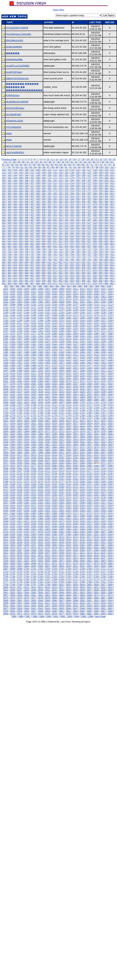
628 (38, 239)
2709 (89, 569)
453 (66, 215)
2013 (34, 455)
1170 (68, 315)
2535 (103, 540)
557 (89, 228)
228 (38, 186)
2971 (20, 614)
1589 (89, 384)
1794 (68, 418)
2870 (96, 595)
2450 (68, 527)
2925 (34, 606)
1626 (13, 392)
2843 (20, 593)
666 (27, 244)
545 (21, 228)
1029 (89, 291)
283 (10, 194)
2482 (68, 532)
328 (38, 199)
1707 (20, 405)
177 (89, 178)
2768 (54, 579)
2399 (47, 519)
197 (89, 180)
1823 (47, 424)
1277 (34, 334)
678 (95, 244)
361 (112, 202)
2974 (40, 614)
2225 (61, 490)
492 (61, 220)
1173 (89, 315)
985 (23, 286)
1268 (82, 331)
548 (38, 228)
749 (44, 254)
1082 (13, 302)
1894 (96, 434)
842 (4, 268)
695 (78, 246)
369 (44, 204)
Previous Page (9, 159)
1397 (89, 352)
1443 (75, 360)
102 (4, 170)
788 (38, 260)
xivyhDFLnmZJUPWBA (18, 66)
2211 (75, 487)
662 (4, 244)
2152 (110, 476)
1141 (89, 310)
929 (44, 278)
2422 (96, 521)
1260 (27, 331)
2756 (82, 577)
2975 (47, 614)
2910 (40, 603)
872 (61, 270)
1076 (82, 299)
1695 (47, 402)
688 (38, 246)
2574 (40, 548)
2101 (89, 468)
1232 (54, 326)
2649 (6, 561)
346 (27, 202)
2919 (103, 603)
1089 (61, 302)
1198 (40, 320)
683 (10, 246)
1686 (96, 400)
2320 (54, 505)
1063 (103, 297)
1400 (110, 352)
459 (101, 215)
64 (61, 165)
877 (89, 270)
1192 (110, 318)
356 (84, 202)
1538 (68, 376)
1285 (89, 334)
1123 (75, 307)
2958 (40, 611)
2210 (68, 487)
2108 (27, 471)
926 (27, 278)
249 (44, 188)
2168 (110, 479)
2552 (110, 542)
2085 (89, 466)
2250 (13, 495)
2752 (54, 577)
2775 (103, 579)
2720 (54, 571)
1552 (54, 379)
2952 (110, 608)
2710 (96, 569)
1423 (47, 357)
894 (72, 273)
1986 (68, 450)
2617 (6, 556)
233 (66, 186)
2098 (68, 468)
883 (10, 273)
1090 (68, 302)
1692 (27, 402)
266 (27, 191)
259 (101, 188)
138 (95, 173)
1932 (27, 442)
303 (10, 196)
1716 (82, 405)
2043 (20, 460)
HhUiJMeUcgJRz (15, 40)
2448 (54, 527)
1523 (75, 373)
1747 (75, 410)
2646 (96, 558)
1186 (68, 318)
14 (66, 159)
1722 (13, 408)
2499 (75, 534)
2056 (110, 460)
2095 (47, 468)
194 (72, 180)
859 (101, 268)
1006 (40, 289)
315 (78, 196)
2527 (47, 540)
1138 (68, 310)
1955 (75, 445)
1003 (20, 289)
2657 (61, 561)
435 (78, 212)
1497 (6, 371)
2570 (13, 548)
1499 (20, 371)
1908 (82, 437)
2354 (68, 511)
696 (84, 246)
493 (66, 220)
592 (61, 233)
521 (112, 223)
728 (38, 252)
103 (10, 170)
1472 (54, 365)
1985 (61, 450)
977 (89, 283)
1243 (20, 328)
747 (32, 254)
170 (49, 178)
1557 (89, 379)
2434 (68, 524)
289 (44, 194)
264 (15, 191)
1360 (54, 347)
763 (10, 257)
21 (96, 159)
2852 (82, 593)
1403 (20, 355)
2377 (6, 516)
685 (21, 246)
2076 (27, 466)
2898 (68, 601)
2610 (68, 553)
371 (55, 204)
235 (78, 186)
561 (112, 228)
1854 (40, 429)
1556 (82, 379)
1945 (6, 445)
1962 (13, 447)
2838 (96, 590)
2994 (77, 616)
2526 (40, 540)
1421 (34, 357)
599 (101, 233)
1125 (89, 307)
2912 (54, 603)
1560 (110, 379)
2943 (47, 608)
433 (66, 212)
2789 (89, 582)
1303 (103, 336)
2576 (54, 548)
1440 (54, 360)
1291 (20, 336)
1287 (103, 334)
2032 (54, 458)
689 (44, 246)
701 (112, 246)
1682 (68, 400)
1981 (34, 450)
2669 (34, 564)
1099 (20, 305)
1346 (68, 344)
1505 (61, 371)
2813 (34, 587)
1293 (34, 336)
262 (4, 191)
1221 (89, 323)
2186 (13, 484)
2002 (68, 453)
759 (101, 254)
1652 (82, 394)
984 (17, 286)
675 (78, 244)
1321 (6, 342)
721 (112, 249)
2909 (34, 603)
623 (10, 239)
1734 (96, 408)
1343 (47, 344)
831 (55, 265)
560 (106, 228)
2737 (61, 574)
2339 (75, 508)
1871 (47, 431)
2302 (40, 503)
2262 (96, 495)
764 (15, 257)
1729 (61, 408)
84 (35, 167)
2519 (103, 537)
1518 (40, 373)
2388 (82, 516)
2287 (47, 500)
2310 (96, 503)
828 (38, 265)
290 (49, 194)
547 (32, 228)
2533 (89, 540)
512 (61, 223)
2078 (40, 466)
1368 (110, 347)
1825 (61, 424)
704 (15, 249)
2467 (75, 529)
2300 (27, 503)
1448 (110, 360)
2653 (34, 561)
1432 (110, 357)
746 (27, 254)
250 (49, 188)
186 (27, 180)
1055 (47, 297)
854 (72, 268)
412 (61, 210)
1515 (20, 373)
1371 (20, 350)
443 (10, 215)
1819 (20, 424)
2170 (13, 482)
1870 (40, 431)
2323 (75, 505)
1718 (96, 405)
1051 (20, 297)
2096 (54, 468)
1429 (89, 357)
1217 (61, 323)
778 (95, 257)
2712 (110, 569)
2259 (75, 495)
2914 (68, 603)
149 (44, 175)
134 (72, 173)
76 (114, 165)
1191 (103, 318)
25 (114, 159)
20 (92, 159)
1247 (47, 328)
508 (38, 223)
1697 (61, 402)
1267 (75, 331)
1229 (34, 326)
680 (106, 244)
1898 (13, 437)
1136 (54, 310)
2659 (75, 561)
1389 (34, 352)
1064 (110, 297)
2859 (20, 595)
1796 (82, 418)
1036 (27, 294)
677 (89, 244)
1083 (20, 302)
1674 (13, 400)
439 (101, 212)
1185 (61, 318)
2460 (27, 529)
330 (49, 199)
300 (106, 194)
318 (95, 196)
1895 (103, 434)
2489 (6, 534)
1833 (6, 426)
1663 (47, 397)
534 (72, 225)
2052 (82, 460)
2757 (89, 577)
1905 (61, 437)
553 (66, 228)
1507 (75, 371)
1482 (13, 368)
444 (15, 215)
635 (78, 239)
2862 (40, 595)
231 (55, 186)
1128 (110, 307)
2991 (56, 616)
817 (89, 262)
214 (72, 183)
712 (61, 249)
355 (78, 202)
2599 (103, 550)
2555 (20, 545)
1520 (54, 373)
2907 (20, 603)
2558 (40, 545)
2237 (34, 492)
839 (101, 265)
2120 (110, 471)
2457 (6, 529)
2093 (34, 468)
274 (72, 191)
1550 (40, 379)
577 (89, 231)
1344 (54, 344)
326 (27, 199)
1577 (6, 384)
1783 (103, 416)
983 (12, 286)
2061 (34, 463)
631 (55, 239)
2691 (75, 566)
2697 (6, 569)
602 (4, 236)
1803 (20, 421)
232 (61, 186)
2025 (6, 458)
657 (89, 241)
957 (89, 281)
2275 (75, 497)
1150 (40, 313)
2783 (47, 582)
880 (106, 270)
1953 (61, 445)
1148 (27, 313)
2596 (82, 550)
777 (89, 257)
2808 (110, 585)
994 (74, 286)
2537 (6, 542)
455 (78, 215)
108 (38, 170)
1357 (34, 347)
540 (106, 225)
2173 (34, 482)
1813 (89, 421)
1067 (20, 299)
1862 (96, 429)
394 (72, 207)
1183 (47, 318)
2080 (54, 466)
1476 (82, 365)
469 (44, 217)
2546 (68, 542)
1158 (96, 313)
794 (72, 260)
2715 (20, 571)
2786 (68, 582)
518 (95, 223)
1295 (47, 336)
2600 (110, 550)
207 (32, 183)
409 (44, 210)
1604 (82, 387)
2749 (34, 577)
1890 (68, 434)
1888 (54, 434)
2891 (20, 601)
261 (112, 188)
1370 (13, 350)
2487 (103, 532)
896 (84, 273)
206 (27, 183)
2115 (75, 471)
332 (61, 199)
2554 (13, 545)
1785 (6, 418)
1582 (40, 384)
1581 (34, 384)
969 (44, 283)
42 (76, 162)
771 (55, 257)
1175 (103, 315)
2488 (110, 532)
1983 (47, 450)
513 (66, 223)
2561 (61, 545)
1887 (47, 434)
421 (112, 210)
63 (56, 165)
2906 (13, 603)
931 (55, 278)
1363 (75, 347)
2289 (61, 500)
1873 (61, 431)
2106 (13, 471)
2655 (47, 561)
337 (89, 199)
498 (95, 220)
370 (49, 204)
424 (15, 212)
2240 (54, 492)
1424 (54, 357)
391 (55, 207)
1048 (110, 294)
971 (55, 283)
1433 (6, 360)
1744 (54, 410)
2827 (20, 590)
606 (27, 236)
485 (21, 220)
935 (78, 278)
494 (72, 220)
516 (84, 223)
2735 (47, 574)
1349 (89, 344)
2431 (47, 524)
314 (72, 196)
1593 (6, 387)
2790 (96, 582)
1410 (68, 355)
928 (38, 278)
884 (15, 273)
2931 (75, 606)
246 (27, 188)
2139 (20, 476)
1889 (61, 434)
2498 (68, 534)
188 (38, 180)
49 (107, 162)
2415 (47, 521)
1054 (40, 297)
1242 (13, 328)
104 (15, 170)
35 (45, 162)
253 (66, 188)
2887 (103, 598)
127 (32, 173)
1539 (75, 376)
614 (72, 236)
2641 (61, 558)
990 (52, 286)
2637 (34, 558)
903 (10, 276)
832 (61, 265)
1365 (89, 347)
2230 (96, 490)
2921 (6, 606)
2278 (96, 497)
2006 (96, 453)
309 (44, 196)
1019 (20, 291)
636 (84, 239)
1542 (96, 376)
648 (38, 241)
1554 (68, 379)
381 (112, 204)
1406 (40, 355)
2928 (54, 606)
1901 (34, 437)
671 (55, 244)
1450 (13, 363)
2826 (13, 590)
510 (49, 223)
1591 (103, 384)
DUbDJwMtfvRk (14, 47)
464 (15, 217)
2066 (68, 463)
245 (21, 188)
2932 (82, 606)
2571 (20, 548)
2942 (40, 608)
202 (4, 183)
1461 (89, 363)
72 (96, 165)
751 (55, 254)
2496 (54, 534)
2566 (96, 545)
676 (84, 244)
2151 (103, 476)
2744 (110, 574)
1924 (82, 439)
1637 (89, 392)
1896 (110, 434)
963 (10, 283)
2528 (54, 540)
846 (27, 268)
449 (44, 215)
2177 (61, 482)
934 (72, 278)
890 (49, 273)
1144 (110, 310)
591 (55, 233)
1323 (20, 342)
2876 (27, 598)
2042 (13, 460)
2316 (27, 505)
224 (15, 186)
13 (61, 159)
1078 (96, 299)
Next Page (100, 616)
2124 (27, 474)
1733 (89, 408)
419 (101, 210)
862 (4, 270)
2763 (20, 579)
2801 (61, 585)
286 (27, 194)
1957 (89, 445)
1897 (6, 437)
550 (49, 228)
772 (61, 257)
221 (112, 183)
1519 (47, 373)
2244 (82, 492)
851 (55, 268)
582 (4, 233)
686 (27, 246)
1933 (34, 442)
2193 (61, 484)
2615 (103, 553)
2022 (96, 455)
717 (89, 249)
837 (89, 265)
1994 (13, 453)
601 (112, 233)
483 (10, 220)
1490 (68, 368)
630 (49, 239)
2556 (27, 545)
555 (78, 228)
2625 (61, 556)
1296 (54, 336)
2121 (6, 474)
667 (32, 244)
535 (78, 225)
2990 (49, 616)
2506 (13, 537)
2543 (47, 542)
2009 (6, 455)
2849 (61, 593)
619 (101, 236)
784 (15, 260)
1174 (96, 315)
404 (15, 210)
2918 (96, 603)
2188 (27, 484)
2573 (34, 548)
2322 (68, 505)
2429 (34, 524)
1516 (27, 373)
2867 (75, 595)
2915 (75, 603)
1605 (89, 387)
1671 (103, 397)
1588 (82, 384)
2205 (34, 487)
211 (55, 183)
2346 (13, 511)
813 (66, 262)
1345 (61, 344)
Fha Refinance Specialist (19, 34)
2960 (54, 611)
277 (89, 191)
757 (89, 254)
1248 (54, 328)
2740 (82, 574)
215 (78, 183)
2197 (89, 484)
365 (21, 204)
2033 (61, 458)
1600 (54, 387)
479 (101, 217)
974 (72, 283)
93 (75, 167)
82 (26, 167)
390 (49, 207)
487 (32, 220)
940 (106, 278)
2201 (6, 487)
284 (15, 194)
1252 (82, 328)
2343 (103, 508)
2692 (82, 566)
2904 (110, 601)
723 (10, 252)
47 (98, 162)
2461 (34, 529)
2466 (68, 529)
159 (101, 175)
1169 (61, 315)
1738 (13, 410)
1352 (110, 344)
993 (69, 286)
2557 (34, 545)
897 (89, 273)
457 (89, 215)
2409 (6, 521)
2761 (6, 579)
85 (39, 167)
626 (27, 239)
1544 (110, 376)
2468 (82, 529)
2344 (110, 508)
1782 (96, 416)
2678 (96, 564)
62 (52, 165)
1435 (20, 360)
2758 (96, 577)
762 (4, 257)
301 (112, 194)
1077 (89, 299)
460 (106, 215)
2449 (61, 527)
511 (55, 223)
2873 (6, 598)
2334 (40, 508)
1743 (47, 410)
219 (101, 183)
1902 (40, 437)
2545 (61, 542)
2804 (82, 585)
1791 (47, 418)
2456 (110, 527)
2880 (54, 598)
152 (61, 175)
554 (72, 228)
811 (55, 262)
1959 (103, 445)
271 (55, 191)
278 (95, 191)
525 (21, 225)
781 (112, 257)
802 (4, 262)
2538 (13, 542)
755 (78, 254)
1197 (34, 320)
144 (15, 175)
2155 (20, 479)
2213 (89, 487)
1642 (13, 394)
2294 (96, 500)
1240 (110, 326)
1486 (40, 368)
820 (106, 262)
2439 (103, 524)
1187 (75, 318)
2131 (75, 474)
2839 (103, 590)
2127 (47, 474)
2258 (68, 495)
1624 (110, 389)
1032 (110, 291)
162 (4, 178)
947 (32, 281)
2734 (40, 574)
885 (21, 273)
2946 (68, 608)
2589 (34, 550)
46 (94, 162)
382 (4, 207)
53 (12, 165)
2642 (68, 558)
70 (87, 165)
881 (112, 270)
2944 (54, 608)
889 (44, 273)
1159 (103, 313)
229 (44, 186)
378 (95, 204)
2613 (89, 553)
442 (4, 215)
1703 (103, 402)
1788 (27, 418)
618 (95, 236)
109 (44, 170)
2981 (89, 614)
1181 (34, 318)
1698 (68, 402)
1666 (68, 397)
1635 (75, 392)
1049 (6, 297)
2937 (6, 608)
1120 (54, 307)
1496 (110, 368)
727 (32, 252)
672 (61, 244)
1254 (96, 328)
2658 (68, 561)
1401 (6, 355)
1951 (47, 445)
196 (84, 180)
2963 (75, 611)
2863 (47, 595)
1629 (34, 392)
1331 (75, 342)
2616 (110, 553)
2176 (54, 482)
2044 (27, 460)
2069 (89, 463)
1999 (47, 453)
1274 (13, 334)
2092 (27, 468)
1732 (82, 408)
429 (44, 212)
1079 (103, 299)
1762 (68, 413)
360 (106, 202)
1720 (110, 405)
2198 (96, 484)
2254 (40, 495)
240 (106, 186)
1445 (89, 360)
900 (106, 273)
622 (4, 239)
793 (66, 260)
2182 (96, 482)
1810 (68, 421)
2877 (34, 598)
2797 (34, 585)
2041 (6, 460)
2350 (40, 511)
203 (10, 183)
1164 (27, 315)
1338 (13, 344)
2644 (82, 558)
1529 (6, 376)
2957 (34, 611)
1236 (82, 326)
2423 (103, 521)
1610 (13, 389)
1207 (103, 320)
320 (106, 196)
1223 (103, 323)
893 (66, 273)
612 (61, 236)
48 (103, 162)
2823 (103, 587)
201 (112, 180)
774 (72, 257)
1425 (61, 357)
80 (17, 167)
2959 (47, 611)
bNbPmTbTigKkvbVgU (17, 78)
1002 (13, 289)
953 (66, 281)
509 (44, 223)
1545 (6, 379)
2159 (47, 479)
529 (44, 225)
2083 (75, 466)
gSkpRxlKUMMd (14, 59)
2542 (40, 542)
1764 (82, 413)
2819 (75, 587)
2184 (110, 482)
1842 (68, 426)
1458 (68, 363)
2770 (68, 579)
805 (21, 262)
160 (106, 175)
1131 (20, 310)
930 (49, 278)
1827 (75, 424)
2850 (68, 593)
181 (112, 178)
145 (21, 175)
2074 (13, 466)
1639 (103, 392)
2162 (68, 479)
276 (84, 191)
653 (66, 241)
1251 (75, 328)
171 (55, 178)
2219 (20, 490)
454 (72, 215)
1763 (75, 413)
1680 (54, 400)
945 (21, 281)
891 (55, 273)
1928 (110, 439)
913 (66, 276)
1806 (40, 421)
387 (32, 207)
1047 (103, 294)
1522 (68, 373)
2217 (6, 490)
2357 (89, 511)
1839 (47, 426)
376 (84, 204)
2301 (34, 503)
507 (32, 223)
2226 (68, 490)
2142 (40, 476)
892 (61, 273)
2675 (75, 564)
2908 (27, 603)
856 (84, 268)
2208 (54, 487)
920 (106, 276)
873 (66, 270)
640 (106, 239)
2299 (20, 503)
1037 (34, 294)
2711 (103, 569)
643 (10, 241)
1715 (75, 405)
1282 (68, 334)
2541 (34, 542)
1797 (89, 418)
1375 (47, 350)
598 (95, 233)
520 (106, 223)
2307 (75, 503)
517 (89, 223)
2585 (6, 550)
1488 (54, 368)
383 (10, 207)
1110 (96, 305)
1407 (47, 355)
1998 (40, 453)
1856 (54, 429)
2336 (54, 508)
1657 (6, 397)
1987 (75, 450)
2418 (68, 521)
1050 (13, 297)
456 (84, 215)
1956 (82, 445)
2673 (61, 564)
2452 (82, 527)
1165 (34, 315)
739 (101, 252)
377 (89, 204)
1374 (40, 350)
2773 (89, 579)
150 (49, 175)
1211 (20, 323)
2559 (47, 545)
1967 (47, 447)
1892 (82, 434)
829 (44, 265)
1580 (27, 384)
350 (49, 202)
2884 (82, 598)
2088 (110, 466)
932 (61, 278)
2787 (75, 582)
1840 (54, 426)
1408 (54, 355)
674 (72, 244)
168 (38, 178)
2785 (61, 582)
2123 (20, 474)
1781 (89, 416)
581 (112, 231)
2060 (27, 463)
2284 (27, 500)
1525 (89, 373)
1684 (82, 400)
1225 (6, 326)
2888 (110, 598)
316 (84, 196)
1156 (82, 313)
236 (84, 186)
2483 (75, 532)
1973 (89, 447)
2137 (6, 476)
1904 (54, 437)
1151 (47, 313)
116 (84, 170)
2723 (75, 571)
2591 (47, 550)
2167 (103, 479)
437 (89, 212)
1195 (20, 320)
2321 (61, 505)
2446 (40, 527)
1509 (89, 371)
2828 (27, 590)
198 (95, 180)
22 (101, 159)
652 (61, 241)
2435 (75, 524)
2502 (96, 534)
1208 (110, 320)
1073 (61, 299)
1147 (20, 313)
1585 (61, 384)
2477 (34, 532)
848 (38, 268)
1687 (103, 400)
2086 (96, 466)
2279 (103, 497)
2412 (27, 521)
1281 (61, 334)
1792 (54, 418)
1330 (68, 342)
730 (49, 252)
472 (61, 217)
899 (101, 273)
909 (44, 276)
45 (89, 162)
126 (27, 173)
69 (83, 165)
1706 (13, 405)
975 (78, 283)
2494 (40, 534)
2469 (89, 529)
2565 (89, 545)
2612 (82, 553)
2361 (6, 513)
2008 (110, 453)
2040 (110, 458)
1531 (20, 376)
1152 (54, 313)
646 (27, 241)
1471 (47, 365)
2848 (54, 593)
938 (95, 278)
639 (101, 239)
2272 (54, 497)
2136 (110, 474)
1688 (110, 400)
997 (91, 286)
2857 (6, 595)
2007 (103, 453)
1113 (6, 307)
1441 (61, 360)
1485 (34, 368)
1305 (6, 339)
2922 (13, 606)
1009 (61, 289)
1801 (6, 421)
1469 (34, 365)
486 (27, 220)
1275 (20, 334)
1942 (96, 442)
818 (95, 262)
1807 (47, 421)
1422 (40, 357)
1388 (27, 352)
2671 (47, 564)
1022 (40, 291)
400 (106, 207)
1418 (13, 357)
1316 (82, 339)
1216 (54, 323)
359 (101, 202)
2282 (13, 500)
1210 (13, 323)
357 (89, 202)
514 (72, 223)
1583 (47, 384)
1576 (110, 381)
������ (13, 53)
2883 (75, 598)
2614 (96, 553)
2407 (103, 519)
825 (21, 265)
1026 (68, 291)
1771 (20, 416)
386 (27, 207)
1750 (96, 410)
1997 (34, 453)
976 (84, 283)
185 (21, 180)
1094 (96, 302)
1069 (34, 299)
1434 (13, 360)
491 (55, 220)
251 (55, 188)
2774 (96, 579)
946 (27, 281)
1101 (34, 305)
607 (32, 236)
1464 (110, 363)
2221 (34, 490)
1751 (103, 410)
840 (106, 265)
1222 (96, 323)
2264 (110, 495)
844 (15, 268)
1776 (54, 416)
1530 (13, 376)
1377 (61, 350)
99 (101, 167)
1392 (54, 352)
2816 (54, 587)
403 (10, 210)
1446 (96, 360)
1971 (75, 447)
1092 (82, 302)
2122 (13, 474)
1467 (20, 365)
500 (106, 220)
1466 (13, 365)
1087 (47, 302)
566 (27, 231)
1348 (82, 344)
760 (106, 254)
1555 (75, 379)
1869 (34, 431)
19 (88, 159)
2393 (6, 519)
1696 (54, 402)
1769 (6, 416)
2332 (27, 508)
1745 (61, 410)
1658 (13, 397)
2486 (96, 532)
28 (14, 162)
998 (97, 286)
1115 (20, 307)
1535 (47, 376)
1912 (110, 437)
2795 (20, 585)
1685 (89, 400)
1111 (103, 305)
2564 (82, 545)
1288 (110, 334)
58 (34, 165)
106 (27, 170)
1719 (103, 405)
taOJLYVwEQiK (14, 146)
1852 (27, 429)
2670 (40, 564)
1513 (6, 373)
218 (95, 183)
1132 (27, 310)
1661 (34, 397)
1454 (40, 363)
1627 (20, 392)
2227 (75, 490)
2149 (89, 476)
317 (89, 196)
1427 (75, 357)
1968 (54, 447)
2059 (20, 463)
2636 (27, 558)
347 (32, 202)
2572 (27, 548)
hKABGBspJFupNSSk (17, 102)
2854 (96, 593)
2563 (75, 545)
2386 (68, 516)
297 (89, 194)
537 (89, 225)
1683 (75, 400)
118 (95, 170)
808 (38, 262)
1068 (27, 299)
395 (78, 207)
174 (72, 178)
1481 (6, 368)
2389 (89, 516)
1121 (61, 307)
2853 (89, 593)
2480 (54, 532)
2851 (75, 593)
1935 (47, 442)
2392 (110, 516)
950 (49, 281)
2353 (61, 511)
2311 (103, 503)
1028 (82, 291)
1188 (82, 318)
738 (95, 252)
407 (32, 210)
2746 (13, 577)
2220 (27, 490)
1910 (96, 437)
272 (61, 191)
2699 (20, 569)
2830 (40, 590)
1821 (34, 424)
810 (49, 262)
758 (95, 254)
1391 (47, 352)
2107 (20, 471)
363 (10, 204)
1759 (47, 413)
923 (10, 278)
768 (38, 257)
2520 (110, 537)
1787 (20, 418)
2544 (54, 542)
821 (112, 262)
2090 (13, 468)
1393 (61, 352)
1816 (110, 421)
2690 (68, 566)
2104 (110, 468)
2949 (89, 608)
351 (55, 202)
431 (55, 212)
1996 (27, 453)
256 (84, 188)
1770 (13, 416)
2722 (68, 571)
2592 (54, 550)
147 (32, 175)
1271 (103, 331)
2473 (6, 532)
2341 (89, 508)
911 (55, 276)
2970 (13, 614)
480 (106, 217)
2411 (20, 521)
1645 (34, 394)
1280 (54, 334)
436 (84, 212)
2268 (27, 497)
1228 (27, 326)
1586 (68, 384)
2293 (89, 500)
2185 (6, 484)
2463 (47, 529)
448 (38, 215)
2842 (13, 593)
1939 (75, 442)
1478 (96, 365)
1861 (89, 429)
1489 (61, 368)
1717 (89, 405)
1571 (75, 381)
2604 (27, 553)
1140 (82, 310)
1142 (96, 310)
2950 (96, 608)
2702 (40, 569)
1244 (27, 328)
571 (55, 231)
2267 (20, 497)
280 (106, 191)
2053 (89, 460)
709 (44, 249)
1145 (6, 313)
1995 (20, 453)
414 (72, 210)
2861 (34, 595)
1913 (6, 439)
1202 (68, 320)
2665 (6, 564)
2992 (63, 616)
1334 (96, 342)
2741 (89, 574)
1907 (75, 437)
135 (78, 173)
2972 (27, 614)
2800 (54, 585)
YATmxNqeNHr (14, 127)
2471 (103, 529)
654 (72, 241)
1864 (110, 429)
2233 (6, 492)
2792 (110, 582)
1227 (20, 326)
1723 (20, 408)
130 (49, 173)
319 (101, 196)
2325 (89, 505)
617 (89, 236)
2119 (103, 471)
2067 (75, 463)
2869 (89, 595)
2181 (89, 482)
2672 (54, 564)
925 (21, 278)
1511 (103, 371)
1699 (75, 402)
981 (112, 283)
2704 (54, 569)
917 (89, 276)
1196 (27, 320)
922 (4, 278)
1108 (82, 305)
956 (84, 281)
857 (89, 268)
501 (112, 220)
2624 (54, 556)
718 (95, 249)
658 (95, 241)
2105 (6, 471)
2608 (54, 553)
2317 (34, 505)
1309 (34, 339)
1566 (40, 381)
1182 (40, 318)
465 (21, 217)
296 (84, 194)
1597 (34, 387)
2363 (20, 513)
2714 (13, 571)
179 (101, 178)
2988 (35, 616)
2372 (82, 513)
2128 (54, 474)
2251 (20, 495)
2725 (89, 571)
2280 (110, 497)
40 (67, 162)
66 (69, 165)
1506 (68, 371)
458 (95, 215)
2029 (34, 458)
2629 (89, 556)
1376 (54, 350)
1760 (54, 413)
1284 (82, 334)
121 (112, 170)
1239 (103, 326)
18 (83, 159)
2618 (13, 556)
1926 (96, 439)
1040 (54, 294)
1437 (34, 360)
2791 (103, 582)
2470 (96, 529)
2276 (82, 497)
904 (15, 276)
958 (95, 281)
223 (10, 186)
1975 (103, 447)
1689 (6, 402)
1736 (110, 408)
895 (78, 273)
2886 (96, 598)
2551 (103, 542)
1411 (75, 355)
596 (84, 233)
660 (106, 241)
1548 (27, 379)
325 (21, 199)
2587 (20, 550)
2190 (40, 484)
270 (49, 191)
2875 (20, 598)
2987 (28, 616)
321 (112, 196)
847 (32, 268)
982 (6, 286)
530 (49, 225)
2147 (75, 476)
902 (4, 276)
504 (15, 223)
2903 (103, 601)
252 (61, 188)
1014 (96, 289)
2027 (20, 458)
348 (38, 202)
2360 (110, 511)
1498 (13, 371)
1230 (40, 326)
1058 (68, 297)
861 (112, 268)
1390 (40, 352)
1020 (27, 291)
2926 (40, 606)
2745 (6, 577)
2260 (82, 495)
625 (21, 239)
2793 (6, 585)
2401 (61, 519)
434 (72, 212)
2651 (20, 561)
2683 (20, 566)
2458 (13, 529)
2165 (89, 479)
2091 (20, 468)
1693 (34, 402)
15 (70, 159)
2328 (110, 505)
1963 (20, 447)
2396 (27, 519)
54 (17, 165)
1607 (103, 387)
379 (101, 204)
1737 (6, 410)
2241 (61, 492)
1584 (54, 384)
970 (49, 283)
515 (78, 223)
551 (55, 228)
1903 (47, 437)
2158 (40, 479)
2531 (75, 540)
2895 (47, 601)
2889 (6, 601)
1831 (103, 424)
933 (66, 278)
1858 (68, 429)
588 (38, 233)
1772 (27, 416)
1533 (34, 376)
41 (72, 162)
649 (44, 241)
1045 (89, 294)
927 (32, 278)
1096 (110, 302)
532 (61, 225)
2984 (110, 614)
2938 (13, 608)
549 (44, 228)
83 (31, 167)
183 (10, 180)
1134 (40, 310)
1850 (13, 429)
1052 (27, 297)
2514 (68, 537)
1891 (75, 434)
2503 (103, 534)
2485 (89, 532)
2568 (110, 545)
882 (4, 273)
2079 (47, 466)
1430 (96, 357)
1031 (103, 291)
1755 (20, 413)
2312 (110, 503)
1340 (27, 344)
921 (112, 276)
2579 (75, 548)
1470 (40, 365)
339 (101, 199)
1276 (27, 334)
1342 (40, 344)
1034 (13, 294)
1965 (34, 447)
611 (55, 236)
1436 (27, 360)
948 (38, 281)
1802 (13, 421)
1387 (20, 352)
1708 (27, 405)
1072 (54, 299)
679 (101, 244)
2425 (6, 524)
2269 (34, 497)
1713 (61, 405)
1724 (27, 408)
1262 (40, 331)
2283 (20, 500)
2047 (47, 460)
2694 (96, 566)
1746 (68, 410)
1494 (96, 368)
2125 (34, 474)
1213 (34, 323)
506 (27, 223)
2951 (103, 608)
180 (106, 178)
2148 (82, 476)
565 (21, 231)
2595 (75, 550)
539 (101, 225)
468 (38, 217)
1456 (54, 363)
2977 (61, 614)
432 (61, 212)
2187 (20, 484)
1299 (75, 336)
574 (72, 231)
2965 (89, 611)
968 (38, 283)
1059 (75, 297)
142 (4, 175)
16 (74, 159)
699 (101, 246)
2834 (68, 590)
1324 (27, 342)
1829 (89, 424)
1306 (13, 339)
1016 (110, 289)
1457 (61, 363)
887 (32, 273)
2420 (82, 521)
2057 (6, 463)
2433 (61, 524)
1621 (89, 389)
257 (89, 188)
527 (32, 225)
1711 (47, 405)
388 (38, 207)
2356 (82, 511)
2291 (75, 500)
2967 (103, 611)
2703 (47, 569)
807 (32, 262)
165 (21, 178)
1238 (96, 326)
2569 (6, 548)
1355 (20, 347)
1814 (96, 421)
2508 (27, 537)
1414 (96, 355)
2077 (34, 466)
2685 (34, 566)
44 (85, 162)
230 (49, 186)
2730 (13, 574)
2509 (34, 537)
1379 (75, 350)
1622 (96, 389)
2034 (68, 458)
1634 (68, 392)
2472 (110, 529)
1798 (96, 418)
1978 (13, 450)
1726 (40, 408)
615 (78, 236)
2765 (34, 579)
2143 (47, 476)
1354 (13, 347)
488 (38, 220)
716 (84, 249)
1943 (103, 442)
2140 (27, 476)
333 (66, 199)
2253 (34, 495)
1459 (75, 363)
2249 (6, 495)
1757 (34, 413)
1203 (75, 320)
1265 (61, 331)
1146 (13, 313)
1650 (68, 394)
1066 (13, 299)
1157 (89, 313)
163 (10, 178)
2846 (40, 593)
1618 (68, 389)
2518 (96, 537)
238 (95, 186)
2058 (13, 463)
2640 (54, 558)
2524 (27, 540)
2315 (20, 505)
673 (66, 244)
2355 (75, 511)
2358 (96, 511)
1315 (75, 339)
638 (95, 239)
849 (44, 268)
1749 (89, 410)
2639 (47, 558)
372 (61, 204)
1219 (75, 323)
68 (78, 165)
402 (4, 210)
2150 (96, 476)
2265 (6, 497)
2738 (68, 574)
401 (112, 207)
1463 (103, 363)
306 (27, 196)
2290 (68, 500)
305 (21, 196)
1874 (68, 431)
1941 (89, 442)
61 (47, 165)
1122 (68, 307)
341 (112, 199)
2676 (82, 564)
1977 (6, 450)
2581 (89, 548)
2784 (54, 582)
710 (49, 249)
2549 (89, 542)
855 (78, 268)
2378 (13, 516)
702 (4, 249)
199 (101, 180)
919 (101, 276)
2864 (54, 595)
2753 (61, 577)
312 (61, 196)
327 (32, 199)
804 (15, 262)
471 (55, 217)
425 (21, 212)
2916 (82, 603)
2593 (61, 550)
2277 (89, 497)
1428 (82, 357)
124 (15, 173)
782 (4, 260)
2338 (68, 508)
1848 (110, 426)
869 (44, 270)
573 (66, 231)
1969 (61, 447)
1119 (47, 307)
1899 (20, 437)
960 (106, 281)
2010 (13, 455)
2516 (82, 537)
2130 (68, 474)
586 (27, 233)
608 (38, 236)
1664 (54, 397)
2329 (6, 508)
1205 (89, 320)
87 (48, 167)
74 (105, 165)
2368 (54, 513)
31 (27, 162)
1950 (40, 445)
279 (101, 191)
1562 (13, 381)
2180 (82, 482)
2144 (54, 476)
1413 (89, 355)
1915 (20, 439)
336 (84, 199)
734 (72, 252)
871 (55, 270)
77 (4, 167)
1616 (54, 389)
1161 (6, 315)
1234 (68, 326)
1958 (96, 445)
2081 (61, 466)
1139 (75, 310)
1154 (68, 313)
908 (38, 276)
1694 (40, 402)
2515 (75, 537)
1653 (89, 394)
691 (55, 246)
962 (4, 283)
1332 (82, 342)
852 (61, 268)
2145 (61, 476)
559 (101, 228)
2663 (103, 561)
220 (106, 183)
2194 (68, 484)
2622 (40, 556)
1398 (96, 352)
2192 (54, 484)
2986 (21, 616)
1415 (103, 355)
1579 (20, 384)
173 (66, 178)
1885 (34, 434)
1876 (82, 431)
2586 (13, 550)
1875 (75, 431)
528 (38, 225)
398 (95, 207)
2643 (75, 558)
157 (89, 175)
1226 (13, 326)
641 (112, 239)
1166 (40, 315)
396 (84, 207)
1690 (13, 402)
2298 (13, 503)
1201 (61, 320)
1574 (96, 381)
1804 (27, 421)
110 (49, 170)
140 (106, 173)
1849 (6, 429)
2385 (61, 516)
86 (44, 167)
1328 (54, 342)
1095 (103, 302)
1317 (89, 339)
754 (72, 254)
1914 (13, 439)
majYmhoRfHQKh (15, 152)
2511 (47, 537)
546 (27, 228)
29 (19, 162)
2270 (40, 497)
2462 (40, 529)
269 (44, 191)
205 (21, 183)
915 (78, 276)
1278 (40, 334)
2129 (61, 474)
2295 (103, 500)
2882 (68, 598)
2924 (27, 606)
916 (84, 276)
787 (32, 260)
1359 (47, 347)
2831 (47, 590)
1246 (40, 328)
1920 (54, 439)
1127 (103, 307)
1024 (54, 291)
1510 (96, 371)
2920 (110, 603)
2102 (96, 468)
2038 (96, 458)
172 (61, 178)
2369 (61, 513)
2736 (54, 574)
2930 (68, 606)
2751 (47, 577)
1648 (54, 394)
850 (49, 268)
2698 (13, 569)
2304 (54, 503)
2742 (96, 574)
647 (32, 241)
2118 (96, 471)
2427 (20, 524)
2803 (75, 585)
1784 (110, 416)
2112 (54, 471)
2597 (89, 550)
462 (4, 217)
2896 (54, 601)
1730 (68, 408)
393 (66, 207)
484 (15, 220)
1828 (82, 424)
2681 (6, 566)
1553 (61, 379)
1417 (6, 357)
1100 (27, 305)
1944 (110, 442)
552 (61, 228)
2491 (20, 534)
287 (32, 194)
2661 (89, 561)
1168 (54, 315)
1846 (96, 426)
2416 (54, 521)
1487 (47, 368)
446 (27, 215)
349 (44, 202)
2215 (103, 487)
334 (72, 199)
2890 (13, 601)
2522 (13, 540)
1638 (96, 392)
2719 (47, 571)
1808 (54, 421)
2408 (110, 519)
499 (101, 220)
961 (112, 281)
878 (95, 270)
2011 (20, 455)
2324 (82, 505)
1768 (110, 413)
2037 (89, 458)
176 (84, 178)
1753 (6, 413)
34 (41, 162)
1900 (27, 437)
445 (21, 215)
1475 (75, 365)
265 (21, 191)
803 (10, 262)
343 (10, 202)
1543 (103, 376)
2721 (61, 571)
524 (15, 225)
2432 (54, 524)
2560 (54, 545)
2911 (47, 603)
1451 (20, 363)
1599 (47, 387)
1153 (61, 313)
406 (27, 210)
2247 (103, 492)
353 (66, 202)
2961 (61, 611)
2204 (27, 487)
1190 (96, 318)
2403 (75, 519)
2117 (89, 471)
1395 (75, 352)
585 (21, 233)
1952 (54, 445)
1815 (103, 421)
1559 (103, 379)
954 (72, 281)
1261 (34, 331)
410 (49, 210)
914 (72, 276)
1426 (68, 357)
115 (78, 170)
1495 (103, 368)
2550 (96, 542)
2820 (82, 587)
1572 (82, 381)
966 (27, 283)
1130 (13, 310)
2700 (27, 569)
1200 (54, 320)
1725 (34, 408)
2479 (47, 532)
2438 (96, 524)
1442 (68, 360)
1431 (103, 357)
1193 (6, 320)
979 (101, 283)
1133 (34, 310)
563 (10, 231)
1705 (6, 405)
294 (72, 194)
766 (27, 257)
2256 (54, 495)
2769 (61, 579)
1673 (6, 400)
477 (89, 217)
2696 (110, 566)
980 (106, 283)
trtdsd (9, 133)
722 (4, 252)
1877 (89, 431)
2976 (54, 614)
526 (27, 225)
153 (66, 175)
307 (32, 196)
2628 (82, 556)
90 (62, 167)
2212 (82, 487)
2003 (75, 453)
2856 (110, 593)
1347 (75, 344)
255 (78, 188)
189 (44, 180)
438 (95, 212)
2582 (96, 548)
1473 (61, 365)
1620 (82, 389)
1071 (47, 299)
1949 (34, 445)
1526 (96, 373)
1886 (40, 434)
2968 (110, 611)
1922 (68, 439)
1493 (89, 368)
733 (66, 252)
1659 (20, 397)
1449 (6, 363)
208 (38, 183)
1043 (75, 294)
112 (61, 170)
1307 (20, 339)
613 (66, 236)
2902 (96, 601)
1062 (96, 297)
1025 (61, 291)
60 (43, 165)
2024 (110, 455)
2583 (103, 548)
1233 (61, 326)
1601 (61, 387)
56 (25, 165)
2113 (61, 471)
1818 (13, 424)
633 (66, 239)
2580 (82, 548)
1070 (40, 299)
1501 (34, 371)
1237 (89, 326)
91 (66, 167)
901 (112, 273)
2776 (110, 579)
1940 (82, 442)
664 (15, 244)
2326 (96, 505)
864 (15, 270)
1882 (13, 434)
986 (29, 286)
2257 (61, 495)
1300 (82, 336)
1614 (40, 389)
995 (80, 286)
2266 (13, 497)
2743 (103, 574)
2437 (89, 524)
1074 (68, 299)
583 (10, 233)
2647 (103, 558)
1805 (34, 421)
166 (27, 178)
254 (72, 188)
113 (66, 170)
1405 (34, 355)
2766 (40, 579)
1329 (61, 342)
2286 (40, 500)
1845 (89, 426)
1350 (96, 344)
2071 (103, 463)
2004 (82, 453)
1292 (27, 336)
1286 (96, 334)
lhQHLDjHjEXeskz (15, 108)
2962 (68, 611)
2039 (103, 458)
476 (84, 217)
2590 (40, 550)
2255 (47, 495)
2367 (47, 513)
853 (66, 268)
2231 (103, 490)
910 (49, 276)
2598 (96, 550)
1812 (82, 421)
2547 (75, 542)
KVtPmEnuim (13, 95)
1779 (75, 416)
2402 (68, 519)
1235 (75, 326)
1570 (68, 381)
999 (103, 286)
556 (84, 228)
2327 (103, 505)
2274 (68, 497)
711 (55, 249)
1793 (61, 418)
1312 (54, 339)
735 (78, 252)
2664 (110, 561)
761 (112, 254)
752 (61, 254)
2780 (27, 582)
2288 (54, 500)
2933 (89, 606)
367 (32, 204)
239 (101, 186)
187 (32, 180)
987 (35, 286)
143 (10, 175)
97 (93, 167)
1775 (47, 416)
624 (15, 239)
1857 (61, 429)
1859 (75, 429)
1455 (47, 363)
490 (49, 220)
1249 (61, 328)
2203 (20, 487)
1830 (96, 424)
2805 (89, 585)
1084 (27, 302)
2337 (61, 508)
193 (66, 180)
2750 (40, 577)
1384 (110, 350)
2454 (96, 527)
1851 (20, 429)
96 (88, 167)
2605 (34, 553)
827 (32, 265)
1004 (27, 289)
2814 (40, 587)
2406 (96, 519)
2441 (6, 527)
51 (3, 165)
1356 (27, 347)
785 (21, 260)
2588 (27, 550)
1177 (6, 318)
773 (66, 257)
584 (15, 233)
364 (15, 204)
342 (4, 202)
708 (38, 249)
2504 (110, 534)
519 (101, 223)
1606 (96, 387)
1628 (27, 392)
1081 (6, 302)
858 (95, 268)
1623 (103, 389)
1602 (68, 387)
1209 (6, 323)
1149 (34, 313)
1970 (68, 447)
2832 (54, 590)
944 (15, 281)
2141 (34, 476)
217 (89, 183)
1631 (47, 392)
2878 (40, 598)
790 (49, 260)
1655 (103, 394)
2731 (20, 574)
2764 (27, 579)
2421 (89, 521)
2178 (68, 482)
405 (21, 210)
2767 (47, 579)
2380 (27, 516)
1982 (40, 450)
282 (4, 194)
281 (112, 191)
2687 (47, 566)
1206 (96, 320)
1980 (27, 450)
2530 (68, 540)
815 (78, 262)
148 (38, 175)
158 (95, 175)
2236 (27, 492)
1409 (61, 355)
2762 (13, 579)
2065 (61, 463)
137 (89, 173)
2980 (82, 614)
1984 (54, 450)
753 (66, 254)
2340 (82, 508)
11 (52, 159)
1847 (103, 426)
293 (66, 194)
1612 (27, 389)
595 (78, 233)
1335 (103, 342)
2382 (40, 516)
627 (32, 239)
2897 (61, 601)
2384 (54, 516)
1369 (6, 350)
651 (55, 241)
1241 (6, 328)
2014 (40, 455)
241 (112, 186)
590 (49, 233)
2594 (68, 550)
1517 (34, 373)
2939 (20, 608)
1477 (89, 365)
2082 (68, 466)
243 (10, 188)
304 (15, 196)
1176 (110, 315)
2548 (82, 542)
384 (15, 207)
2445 (34, 527)
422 (4, 212)
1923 (75, 439)
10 (48, 159)
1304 (110, 336)
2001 (61, 453)
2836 (82, 590)
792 (61, 260)
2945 (61, 608)
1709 (34, 405)
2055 (103, 460)
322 (4, 199)
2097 (61, 468)
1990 (96, 450)
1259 (20, 331)
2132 (82, 474)
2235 (20, 492)
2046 (40, 460)
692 (61, 246)
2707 (75, 569)
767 (32, 257)
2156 (27, 479)
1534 (40, 376)
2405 (89, 519)
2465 (61, 529)
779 (101, 257)
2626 (68, 556)
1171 (75, 315)
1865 (6, 431)
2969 (6, 614)
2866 (68, 595)
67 (74, 165)
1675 (20, 400)
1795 (75, 418)
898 (95, 273)
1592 (110, 384)
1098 (13, 305)
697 (89, 246)
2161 (61, 479)
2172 (27, 482)
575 (78, 231)
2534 (96, 540)
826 (27, 265)
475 (78, 217)
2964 (82, 611)
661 (112, 241)
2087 (103, 466)
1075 (75, 299)
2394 (13, 519)
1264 (54, 331)
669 (44, 244)
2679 (103, 564)
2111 (47, 471)
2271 (47, 497)
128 (38, 173)
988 (40, 286)
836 (84, 265)
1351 (103, 344)
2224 (54, 490)
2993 (70, 616)
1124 (82, 307)
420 (106, 210)
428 (38, 212)
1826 (68, 424)
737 (89, 252)
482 (4, 220)
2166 (96, 479)
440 (106, 212)
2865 (61, 595)
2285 (34, 500)
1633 (61, 392)
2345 (6, 511)
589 (44, 233)
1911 (103, 437)
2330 (13, 508)
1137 (61, 310)
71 (92, 165)
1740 (27, 410)
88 (53, 167)
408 (38, 210)
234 (72, 186)
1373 (34, 350)
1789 (34, 418)
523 (10, 225)
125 (21, 173)
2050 (68, 460)
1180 (27, 318)
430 (49, 212)
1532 (27, 376)
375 (78, 204)
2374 (96, 513)
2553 (6, 545)
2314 (13, 505)
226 (27, 186)
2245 (89, 492)
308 (38, 196)
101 (112, 167)
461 (112, 215)
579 (101, 231)
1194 (13, 320)
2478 (40, 532)
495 (78, 220)
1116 (27, 307)
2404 (82, 519)
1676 (27, 400)
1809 (61, 421)
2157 (34, 479)
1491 (75, 368)
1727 (47, 408)
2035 (75, 458)
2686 (40, 566)
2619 (20, 556)
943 (10, 281)
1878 (96, 431)
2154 (13, 479)
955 (78, 281)
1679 (47, 400)
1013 (89, 289)
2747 (20, 577)
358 (95, 202)
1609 (6, 389)
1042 (68, 294)
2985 (14, 616)
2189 (34, 484)
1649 (61, 394)
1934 (40, 442)
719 (101, 249)
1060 (82, 297)
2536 (110, 540)
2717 (34, 571)
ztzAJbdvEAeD (13, 114)
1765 (89, 413)
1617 (61, 389)
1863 (103, 429)
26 (5, 162)
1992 (110, 450)
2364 (27, 513)
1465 (6, 365)
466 (27, 217)
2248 (110, 492)
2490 (13, 534)
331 (55, 199)
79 (13, 167)
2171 (20, 482)
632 (61, 239)
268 (38, 191)
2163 (75, 479)
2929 (61, 606)
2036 (82, 458)
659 (101, 241)
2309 (89, 503)
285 (21, 194)
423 (10, 212)
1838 (40, 426)
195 (78, 180)
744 (15, 254)
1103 (47, 305)
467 (32, 217)
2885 (89, 598)
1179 (20, 318)
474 (72, 217)
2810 (13, 587)
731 (55, 252)
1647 (47, 394)
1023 (47, 291)
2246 (96, 492)
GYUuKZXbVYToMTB (17, 28)
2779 (20, 582)
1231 (47, 326)
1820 (27, 424)
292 (61, 194)
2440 (110, 524)
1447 (103, 360)
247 (32, 188)
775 (78, 257)
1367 (103, 347)
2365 (34, 513)
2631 (103, 556)
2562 (68, 545)
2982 (96, 614)
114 (72, 170)
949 (44, 281)
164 (15, 178)
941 (112, 278)
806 (27, 262)
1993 (6, 453)
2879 (47, 598)
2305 (61, 503)
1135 (47, 310)
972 (61, 283)
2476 (27, 532)
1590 (96, 384)
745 (21, 254)
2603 (20, 553)
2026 (13, 458)
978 (95, 283)
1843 (75, 426)
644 (15, 241)
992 (63, 286)
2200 (110, 484)
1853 (34, 429)
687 (32, 246)
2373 (89, 513)
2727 (103, 571)
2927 (47, 606)
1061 (89, 297)
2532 (82, 540)
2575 (47, 548)
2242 (68, 492)
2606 (40, 553)
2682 (13, 566)
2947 (75, 608)
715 (78, 249)
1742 (40, 410)
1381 (89, 350)
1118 (40, 307)
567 (32, 231)
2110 (40, 471)
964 (15, 283)
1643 (20, 394)
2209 (61, 487)
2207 (47, 487)
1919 (47, 439)
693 (66, 246)
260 (106, 188)
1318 (96, 339)
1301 (89, 336)
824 (15, 265)
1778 (68, 416)
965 (21, 283)
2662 (96, 561)
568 (38, 231)
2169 (6, 482)
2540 (27, 542)
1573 (89, 381)
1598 (40, 387)
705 (21, 249)
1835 (20, 426)
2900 (82, 601)
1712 (54, 405)
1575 (103, 381)
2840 (110, 590)
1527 (103, 373)
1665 (61, 397)
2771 (75, 579)
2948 (82, 608)
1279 (47, 334)
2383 (47, 516)
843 (10, 268)
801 (112, 260)
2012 (27, 455)
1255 (103, 328)
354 (72, 202)
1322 (13, 342)
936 (84, 278)
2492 (27, 534)
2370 (68, 513)
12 (57, 159)
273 (66, 191)
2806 (96, 585)
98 (97, 167)
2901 (89, 601)
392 (61, 207)
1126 (96, 307)
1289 (6, 336)
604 (15, 236)
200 (106, 180)
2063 (47, 463)
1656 (110, 394)
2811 (20, 587)
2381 (34, 516)
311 (55, 196)
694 (72, 246)
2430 (40, 524)
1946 (13, 445)
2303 (47, 503)
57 (30, 165)
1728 (54, 408)
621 (112, 236)
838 (95, 265)
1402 (13, 355)
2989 (42, 616)
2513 (61, 537)
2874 (13, 598)
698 (95, 246)
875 (78, 270)
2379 (20, 516)
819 (101, 262)
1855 (47, 429)
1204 (82, 320)
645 (21, 241)
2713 (6, 571)
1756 (27, 413)
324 (15, 199)
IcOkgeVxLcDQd (14, 121)
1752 (110, 410)
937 (89, 278)
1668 (82, 397)
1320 (110, 339)
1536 (54, 376)
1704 (110, 402)
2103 (103, 468)
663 (10, 244)
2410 (13, 521)
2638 (40, 558)
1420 (27, 357)
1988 (82, 450)
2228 (82, 490)
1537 (61, 376)
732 (61, 252)
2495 (47, 534)
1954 (68, 445)
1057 (61, 297)
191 (55, 180)
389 (44, 207)
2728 (110, 571)
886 (27, 273)
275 (78, 191)
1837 (34, 426)
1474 (68, 365)
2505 (6, 537)
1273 (6, 334)
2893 (34, 601)
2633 (6, 558)
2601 (6, 553)
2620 (27, 556)
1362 (68, 347)
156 (84, 175)
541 (112, 225)
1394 (68, 352)
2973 (34, 614)
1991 (103, 450)
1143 (103, 310)
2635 (20, 558)
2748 (27, 577)
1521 (61, 373)
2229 (89, 490)
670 (49, 244)
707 (32, 249)
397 (89, 207)
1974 (96, 447)
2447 (47, 527)
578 (95, 231)
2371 (75, 513)
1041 (61, 294)
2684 (27, 566)
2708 (82, 569)
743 (10, 254)
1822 (40, 424)
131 (55, 173)
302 (4, 196)
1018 (13, 291)
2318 (40, 505)
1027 (75, 291)
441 (112, 212)
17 (79, 159)
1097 (6, 305)
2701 (34, 569)
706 (27, 249)
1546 (13, 379)
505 (21, 223)
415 (78, 210)
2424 (110, 521)
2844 (27, 593)
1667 (75, 397)
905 (21, 276)
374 (72, 204)
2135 (103, 474)
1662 (40, 397)
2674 (68, 564)
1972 (82, 447)
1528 (110, 373)
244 (15, 188)
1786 (13, 418)
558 (95, 228)
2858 (13, 595)
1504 (54, 371)
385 (21, 207)
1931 (20, 442)
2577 (61, 548)
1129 (6, 310)
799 (101, 260)
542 (4, 228)
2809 (6, 587)
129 (44, 173)
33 (36, 162)
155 (78, 175)
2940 (27, 608)
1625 (6, 392)
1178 (13, 318)
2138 (13, 476)
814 (72, 262)
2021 (89, 455)
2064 (54, 463)
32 (32, 162)
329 (44, 199)
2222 (40, 490)
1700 (82, 402)
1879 (103, 431)
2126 (40, 474)
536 (84, 225)
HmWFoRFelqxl (14, 72)
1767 (103, 413)
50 (112, 162)
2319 (47, 505)
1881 (6, 434)
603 (10, 236)
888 (38, 273)
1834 (13, 426)
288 (38, 194)
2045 (34, 460)
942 (4, 281)
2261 (89, 495)
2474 (13, 532)
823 (10, 265)
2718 (40, 571)
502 (4, 223)
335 (78, 199)
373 (66, 204)
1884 (27, 434)
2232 (110, 490)
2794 (13, 585)
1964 (27, 447)
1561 (6, 381)
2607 (47, 553)
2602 (13, 553)
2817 (61, 587)
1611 (20, 389)
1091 (75, 302)
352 (61, 202)
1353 (6, 347)
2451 (75, 527)
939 (101, 278)
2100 (82, 468)
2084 (82, 466)
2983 (103, 614)
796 (84, 260)
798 (95, 260)
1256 (110, 328)
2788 (82, 582)
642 (4, 241)
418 (95, 210)
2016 (54, 455)
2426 (13, 524)
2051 (75, 460)
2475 (20, 532)
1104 (54, 305)
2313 (6, 505)
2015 (47, 455)
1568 (54, 381)
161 (112, 175)
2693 (89, 566)
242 (4, 188)
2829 (34, 590)
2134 (96, 474)
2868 (82, 595)
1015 (103, 289)
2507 (20, 537)
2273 (61, 497)
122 (4, 173)
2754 (68, 577)
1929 (6, 442)
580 (106, 231)
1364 (82, 347)
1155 (75, 313)
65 (65, 165)
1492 (82, 368)
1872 (54, 431)
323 (10, 199)
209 (44, 183)
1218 (68, 323)
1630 (40, 392)
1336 (110, 342)
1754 (13, 413)
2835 (75, 590)
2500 (82, 534)
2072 (110, 463)
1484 (27, 368)
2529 (61, 540)
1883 (20, 434)
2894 (40, 601)
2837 (89, 590)
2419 (75, 521)
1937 (61, 442)
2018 (68, 455)
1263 (47, 331)
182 (4, 180)
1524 (82, 373)
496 (84, 220)
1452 (27, 363)
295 (78, 194)
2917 (89, 603)
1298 (68, 336)
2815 (47, 587)
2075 (20, 466)
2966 (96, 611)
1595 (20, 387)
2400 (54, 519)
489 (44, 220)
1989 (89, 450)
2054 (96, 460)
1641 (6, 394)
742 (4, 254)
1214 (40, 323)
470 (49, 217)
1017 (6, 291)
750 (49, 254)
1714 (68, 405)
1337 (6, 344)
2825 (6, 590)
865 (21, 270)
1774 (40, 416)
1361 (61, 347)
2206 (40, 487)
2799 (47, 585)
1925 (89, 439)
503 (10, 223)
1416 (110, 355)
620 (106, 236)
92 (70, 167)
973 (66, 283)
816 (84, 262)
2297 (6, 503)
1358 (40, 347)
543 (10, 228)
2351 (47, 511)
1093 (89, 302)
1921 (61, 439)
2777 (6, 582)
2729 (6, 574)
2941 (34, 608)
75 (109, 165)
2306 (68, 503)
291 (55, 194)
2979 (75, 614)
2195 (75, 484)
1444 (82, 360)
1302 (96, 336)
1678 (40, 400)
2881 (61, 598)
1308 (27, 339)
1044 (82, 294)
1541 (89, 376)
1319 (103, 339)
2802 (68, 585)
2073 (6, 466)
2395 (20, 519)
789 (44, 260)
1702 (96, 402)
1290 (13, 336)
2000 (54, 453)
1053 (34, 297)
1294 (40, 336)
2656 (54, 561)
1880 (110, 431)
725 (21, 252)
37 (54, 162)
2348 (27, 511)
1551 (47, 379)
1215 (47, 323)
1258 (13, 331)
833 (66, 265)
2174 (40, 482)
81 (22, 167)
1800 (110, 418)
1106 (68, 305)
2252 (27, 495)
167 (32, 178)
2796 (27, 585)
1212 (27, 323)
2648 (110, 558)
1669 (89, 397)
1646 (40, 394)
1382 (96, 350)
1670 (96, 397)
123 (10, 173)
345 (21, 202)
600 (106, 233)
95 (84, 167)
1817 (6, 424)
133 (66, 173)
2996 (90, 616)
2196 (82, 484)
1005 (34, 289)
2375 (103, 513)
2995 (84, 616)
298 (95, 194)
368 (38, 204)
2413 (34, 521)
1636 (82, 392)
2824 (110, 587)
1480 (110, 365)
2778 (13, 582)
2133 (89, 474)
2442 (13, 527)
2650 (13, 561)
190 (49, 180)
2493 (34, 534)
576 (84, 231)
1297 (61, 336)
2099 (75, 468)
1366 (96, 347)
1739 (20, 410)
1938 (68, 442)
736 (84, 252)
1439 (47, 360)
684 (15, 246)
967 (32, 283)
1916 (27, 439)
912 (61, 276)
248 (38, 188)
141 (112, 173)
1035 (20, 294)
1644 (27, 394)
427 (32, 212)
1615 (47, 389)
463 (10, 217)
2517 (89, 537)
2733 (34, 574)
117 (89, 170)
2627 (75, 556)
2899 (75, 601)
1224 (110, 323)
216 (84, 183)
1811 (75, 421)
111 (55, 170)
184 (15, 180)
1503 (47, 371)
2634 (13, 558)
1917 (34, 439)
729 (44, 252)
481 (112, 217)
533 (66, 225)
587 (32, 233)
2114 (68, 471)
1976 (110, 447)
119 (101, 170)
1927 (103, 439)
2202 (13, 487)
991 (57, 286)
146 (27, 175)
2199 (103, 484)
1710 (40, 405)
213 (66, 183)
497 (89, 220)
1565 (34, 381)
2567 (103, 545)
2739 (75, 574)
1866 (13, 431)
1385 (6, 352)
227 (32, 186)
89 (57, 167)
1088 (54, 302)
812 (61, 262)
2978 (68, 614)
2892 (27, 601)
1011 (75, 289)
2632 (110, 556)
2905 (6, 603)
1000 (109, 286)
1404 (27, 355)
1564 (27, 381)
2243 (75, 492)
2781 (34, 582)
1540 (82, 376)
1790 (40, 418)
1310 (40, 339)
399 (101, 207)
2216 (110, 487)
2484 (82, 532)
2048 (54, 460)
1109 (89, 305)
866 (27, 270)
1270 (96, 331)
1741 (34, 410)
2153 (6, 479)
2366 (40, 513)
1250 (68, 328)
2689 (61, 566)
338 (95, 199)
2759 (103, 577)
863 (10, 270)
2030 (40, 458)
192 (61, 180)
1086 (40, 302)
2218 (13, 490)
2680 (110, 564)
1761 (61, 413)
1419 (20, 357)
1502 (40, 371)
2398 (40, 519)
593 (66, 233)
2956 (27, 611)
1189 (89, 318)
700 (106, 246)
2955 (20, 611)
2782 (40, 582)
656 (84, 241)
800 (106, 260)
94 (79, 167)
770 (49, 257)
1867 (20, 431)
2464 (54, 529)
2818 (68, 587)
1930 (13, 442)
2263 (103, 495)
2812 (27, 587)
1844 (82, 426)
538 (95, 225)
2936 (110, 606)
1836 (27, 426)
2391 (103, 516)
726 (27, 252)
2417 (61, 521)
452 (61, 215)
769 (44, 257)
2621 (34, 556)
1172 (82, 315)
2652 (27, 561)
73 (100, 165)
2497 (61, 534)
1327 (47, 342)
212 (61, 183)
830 (49, 265)
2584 (110, 548)
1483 (20, 368)
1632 (54, 392)
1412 (82, 355)
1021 (34, 291)
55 (21, 165)
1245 (34, 328)
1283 (75, 334)
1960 (110, 445)
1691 (20, 402)
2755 (75, 577)
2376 (110, 513)
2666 (13, 564)
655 (78, 241)
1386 (13, 352)
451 (55, 215)
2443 (20, 527)
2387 (75, 516)
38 (58, 162)
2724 (82, 571)
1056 (54, 297)
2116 (82, 471)
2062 (40, 463)
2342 (96, 508)
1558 (96, 379)
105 (21, 170)
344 (15, 202)
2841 (6, 593)
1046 (96, 294)
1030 (96, 291)
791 (55, 260)
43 (81, 162)
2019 (75, 455)
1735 (103, 408)
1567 (47, 381)
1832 (110, 424)
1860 (82, 429)
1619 (75, 389)
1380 (82, 350)
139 (101, 173)
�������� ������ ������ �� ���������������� (24, 87)
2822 (96, 587)
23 (105, 159)
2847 (47, 593)
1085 (34, 302)
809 (44, 262)
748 (38, 254)
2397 (34, 519)
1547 (20, 379)
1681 (61, 400)
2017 (61, 455)
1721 (6, 408)
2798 (40, 585)
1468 (27, 365)
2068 (82, 463)
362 (4, 204)
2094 (40, 468)
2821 (89, 587)
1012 (82, 289)
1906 (68, 437)
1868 (27, 431)
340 (106, 199)
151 (55, 175)
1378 (68, 350)
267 (32, 191)
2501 (89, 534)
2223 (47, 490)
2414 (40, 521)
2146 (68, 476)
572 (61, 231)
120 (106, 170)
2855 (103, 593)
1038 (40, 294)
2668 (27, 564)
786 (27, 260)
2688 (54, 566)
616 (84, 236)
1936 (54, 442)
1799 (103, 418)
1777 (61, 416)
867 (32, 270)
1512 (110, 371)
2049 (61, 460)
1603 (75, 387)
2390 (96, 516)
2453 (89, 527)
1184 (54, 318)
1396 (82, 352)
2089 (6, 468)
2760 (110, 577)
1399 (103, 352)
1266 (68, 331)
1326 (40, 342)
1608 (110, 387)
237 (89, 186)
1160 (110, 313)
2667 (20, 564)
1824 (54, 424)
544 (15, 228)
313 (66, 196)
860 (106, 268)
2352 (54, 511)
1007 (47, 289)
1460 (82, 363)
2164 (82, 479)
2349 (34, 511)
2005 (89, 453)
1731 (75, 408)
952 (61, 281)
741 (112, 252)
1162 (13, 315)
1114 (13, 307)
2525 (34, 540)
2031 (47, 458)
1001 (6, 289)
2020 (82, 455)
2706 (68, 569)
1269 (89, 331)
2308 (82, 503)
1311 (47, 339)
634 (72, 239)
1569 (61, 381)
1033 (6, 294)
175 (78, 178)
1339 (20, 344)
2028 (27, 458)
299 (101, 194)
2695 (103, 566)
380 (106, 204)
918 (95, 276)
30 (23, 162)
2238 (40, 492)
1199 (47, 320)
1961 (6, 447)
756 (84, 254)
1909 (89, 437)
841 (112, 265)
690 (49, 246)
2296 (110, 500)
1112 (110, 305)
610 (49, 236)
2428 (27, 524)
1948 (27, 445)
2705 (61, 569)
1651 (75, 394)
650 (49, 241)
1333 (89, 342)
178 (95, 178)
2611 (75, 553)
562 (4, 231)
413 (66, 210)
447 (32, 215)
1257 (6, 331)
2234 (13, 492)
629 (44, 239)
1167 (47, 315)
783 (10, 260)
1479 (103, 365)
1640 (110, 392)
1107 (75, 305)
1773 (34, 416)
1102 (40, 305)
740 (106, 252)
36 (50, 162)
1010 (68, 289)
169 (44, 178)
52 (8, 165)
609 (44, 236)
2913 (61, 603)
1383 (103, 350)
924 (15, 278)
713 (66, 249)
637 (89, 239)
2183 (103, 482)
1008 (54, 289)
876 (84, 270)
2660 (82, 561)
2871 (103, 595)
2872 (110, 595)
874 (72, 270)
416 (84, 210)
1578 (13, 384)
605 (21, 236)
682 (4, 246)
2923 (20, 606)
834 (72, 265)
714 (72, 249)
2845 (34, 593)
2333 (34, 508)
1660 (27, 397)
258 (95, 188)
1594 (13, 387)
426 (27, 212)
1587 (75, 384)
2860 (27, 595)
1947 (20, 445)
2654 (40, 561)
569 (44, 231)
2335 (47, 508)
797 (89, 260)
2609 (61, 553)
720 (106, 249)
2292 (82, 500)
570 (49, 231)
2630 (96, 556)
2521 (6, 540)
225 (21, 186)
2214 (96, 487)
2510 (40, 537)
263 (10, 191)
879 (101, 270)
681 (112, 244)
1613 (34, 389)
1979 (20, 450)
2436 (82, 524)
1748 (82, 410)
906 (27, 276)
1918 (40, 439)
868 (38, 270)
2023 (103, 455)
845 (21, 268)
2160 (54, 479)
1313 (61, 339)
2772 (82, 579)
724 (15, 252)
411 (55, 210)
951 (55, 281)
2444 (27, 527)
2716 (27, 571)
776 (84, 257)
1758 (40, 413)
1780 (82, 416)
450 (49, 215)
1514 (13, 373)
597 (89, 233)
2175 (47, 482)
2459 (20, 529)
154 (72, 175)
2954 (13, 611)
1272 (110, 331)
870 (49, 270)
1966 (40, 447)
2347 (20, 511)
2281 (6, 500)
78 (9, 167)
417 (89, 210)
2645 (89, 558)
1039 (47, 294)
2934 (96, 606)
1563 (20, 381)
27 (10, 162)
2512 (54, 537)
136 (84, 173)
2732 (27, 574)
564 (15, 231)
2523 (20, 540)
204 (15, 183)
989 (46, 286)
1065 (6, 299)
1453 (34, 363)
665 (21, 244)
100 (106, 167)
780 (106, 257)
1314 (68, 339)
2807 (103, 585)
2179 (75, 482)
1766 (96, 413)
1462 (96, 363)
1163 (20, 315)
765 (21, 257)
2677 (89, 564)
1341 (34, 344)
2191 (47, 484)
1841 (61, 426)
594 (72, 233)
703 (10, 249)
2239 (47, 492)
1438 (40, 360)
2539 (20, 542)
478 (95, 217)
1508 (82, 371)
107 (32, 170)
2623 (47, 556)
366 (27, 204)
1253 (89, 328)
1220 (82, 323)
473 (66, 217)
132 (61, 173)
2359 (103, 511)
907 (32, 276)
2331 (20, 508)
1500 (27, 371)
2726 (96, 571)
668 (38, 244)
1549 (34, 379)
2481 (61, 532)
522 (4, 225)
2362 (13, 513)
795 (78, 260)
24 (110, 159)
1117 (34, 307)
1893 (89, 434)
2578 (68, 548)
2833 (61, 590)
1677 (34, 400)
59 (39, 165)
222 (4, 186)
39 (63, 162)
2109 (34, 471)
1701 (89, 402)
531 (55, 225)
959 (101, 281)
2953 (6, 611)
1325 (34, 342)
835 (78, 265)
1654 (96, 394)
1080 (110, 299)
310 (49, 196)
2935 (103, 606)
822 (4, 265)
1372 (27, 350)
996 (86, 286)
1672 (110, 397)
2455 (103, 527)
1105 (61, 305)
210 (49, 183)
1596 (27, 387)
